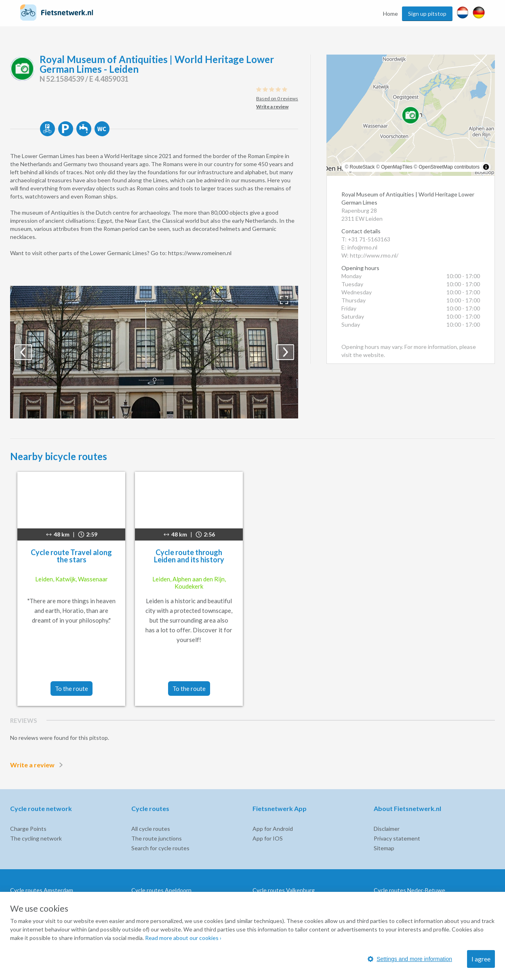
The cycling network (36, 838)
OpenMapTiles (397, 167)
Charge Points (28, 829)
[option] (154, 352)
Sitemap (384, 848)
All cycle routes (151, 829)
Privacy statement (397, 838)
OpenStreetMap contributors (449, 167)
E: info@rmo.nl (359, 247)
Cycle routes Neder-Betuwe (409, 890)
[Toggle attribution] (486, 167)
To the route (72, 689)
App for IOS (268, 838)
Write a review (38, 765)
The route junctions (157, 838)
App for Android (273, 829)
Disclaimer (387, 829)
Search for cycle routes (160, 848)
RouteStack (362, 167)
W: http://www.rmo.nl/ (370, 255)
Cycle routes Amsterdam (42, 890)
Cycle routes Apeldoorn (161, 890)
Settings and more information (410, 959)
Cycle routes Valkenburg (284, 890)
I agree (481, 959)
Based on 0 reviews (277, 98)
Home (390, 14)
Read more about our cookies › (183, 938)
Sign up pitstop (427, 14)
